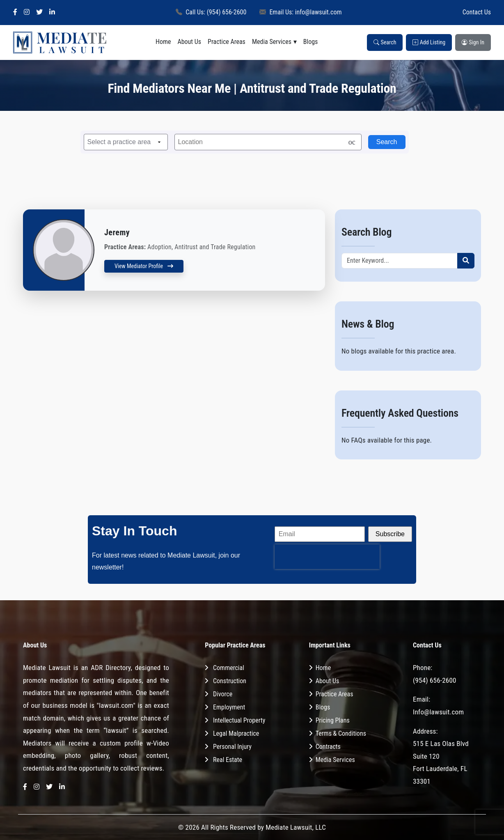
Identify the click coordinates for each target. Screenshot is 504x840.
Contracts (328, 747)
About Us (189, 42)
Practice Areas (227, 42)
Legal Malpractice (236, 733)
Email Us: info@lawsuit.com (300, 12)
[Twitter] (39, 13)
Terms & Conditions (341, 733)
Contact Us (477, 12)
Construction (230, 681)
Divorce (223, 694)
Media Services (272, 42)
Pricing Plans (333, 720)
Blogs (311, 42)
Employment (229, 707)
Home (163, 42)
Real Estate (228, 760)
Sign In (473, 42)
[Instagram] (27, 13)
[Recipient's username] (400, 261)
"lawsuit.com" (116, 705)
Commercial (229, 668)
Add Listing (429, 42)
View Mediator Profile (144, 266)
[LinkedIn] (52, 13)
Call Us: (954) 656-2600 (211, 12)
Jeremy (117, 232)
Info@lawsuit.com (438, 712)
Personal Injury (232, 747)
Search (385, 42)
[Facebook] (15, 13)
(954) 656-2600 (435, 680)
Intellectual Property (239, 720)
